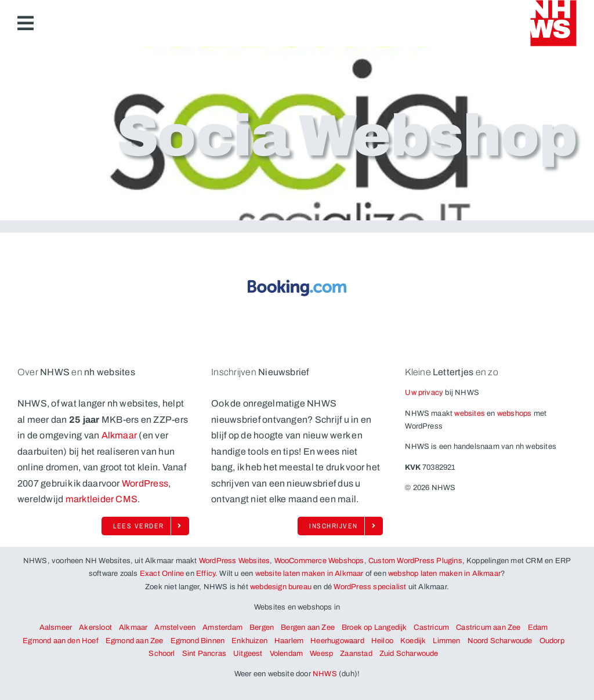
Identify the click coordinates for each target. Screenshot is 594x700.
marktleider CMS (102, 499)
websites (470, 414)
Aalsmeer (56, 628)
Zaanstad (356, 654)
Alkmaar (119, 435)
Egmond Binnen (198, 641)
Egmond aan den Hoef (61, 641)
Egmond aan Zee (135, 641)
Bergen (262, 628)
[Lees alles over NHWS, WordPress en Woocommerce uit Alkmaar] (145, 526)
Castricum (431, 628)
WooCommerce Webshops (319, 561)
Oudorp (552, 641)
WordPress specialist (370, 587)
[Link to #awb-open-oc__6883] (26, 23)
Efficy (206, 574)
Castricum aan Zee (488, 628)
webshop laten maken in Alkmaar (444, 574)
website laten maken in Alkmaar (309, 574)
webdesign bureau (281, 587)
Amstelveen (175, 628)
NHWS (325, 674)
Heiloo (382, 641)
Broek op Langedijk (374, 628)
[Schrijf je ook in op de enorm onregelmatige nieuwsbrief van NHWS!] (340, 526)
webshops (515, 414)
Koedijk (413, 641)
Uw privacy (424, 393)
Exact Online (162, 574)
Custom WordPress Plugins (415, 561)
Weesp (321, 654)
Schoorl (162, 654)
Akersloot (95, 628)
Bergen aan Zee (308, 628)
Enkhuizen (249, 641)
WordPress (145, 483)
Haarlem (289, 641)
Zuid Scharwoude (409, 654)
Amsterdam (222, 628)
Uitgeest (248, 654)
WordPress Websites (235, 561)
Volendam (287, 654)
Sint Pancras (204, 654)
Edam (538, 628)
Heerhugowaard (337, 641)
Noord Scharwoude (500, 641)
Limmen (446, 641)
